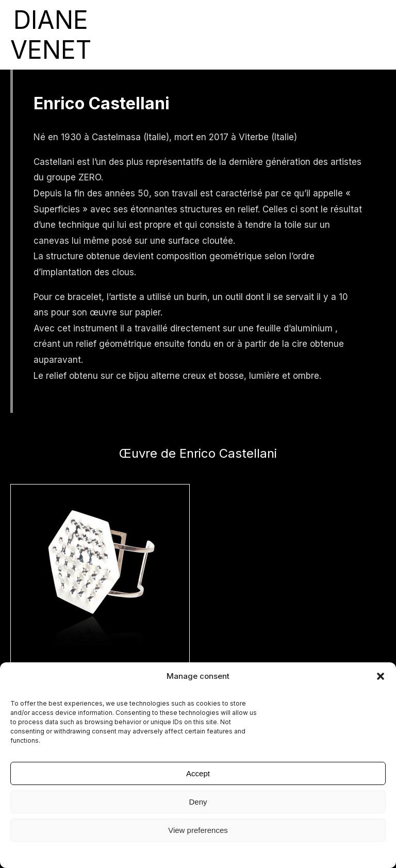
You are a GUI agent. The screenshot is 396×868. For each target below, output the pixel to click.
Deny (198, 802)
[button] (381, 676)
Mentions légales (198, 854)
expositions (113, 35)
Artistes (150, 35)
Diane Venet (277, 35)
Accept (198, 773)
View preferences (198, 830)
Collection (189, 35)
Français (374, 35)
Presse (234, 35)
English (343, 35)
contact (315, 35)
